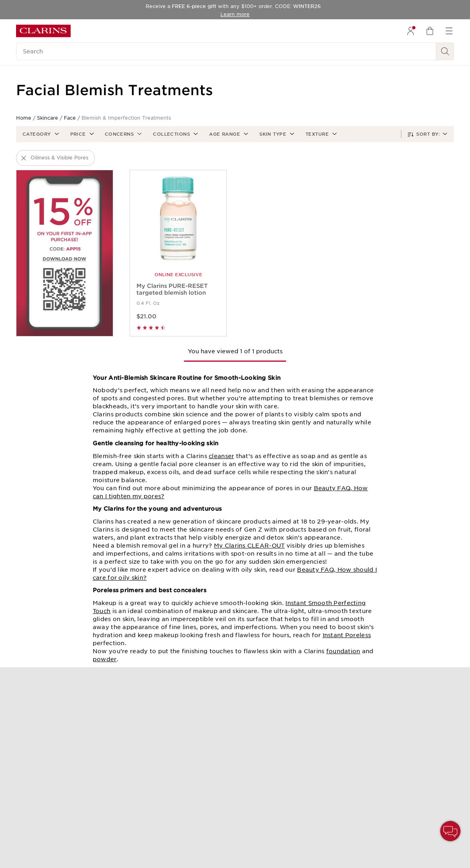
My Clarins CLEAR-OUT (249, 546)
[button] (40, 134)
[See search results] (445, 51)
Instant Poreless (347, 635)
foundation (343, 651)
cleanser (221, 456)
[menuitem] (411, 31)
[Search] (226, 51)
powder (105, 659)
